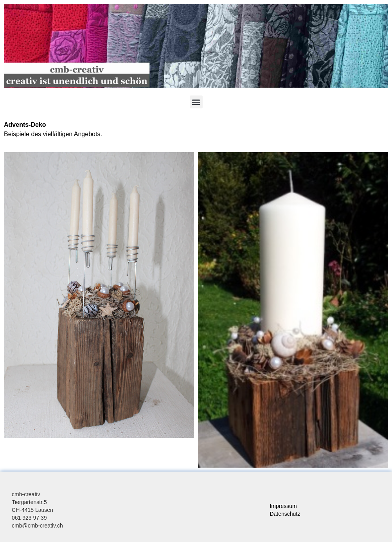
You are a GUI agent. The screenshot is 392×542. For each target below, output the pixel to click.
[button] (196, 102)
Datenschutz (285, 514)
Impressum (283, 506)
